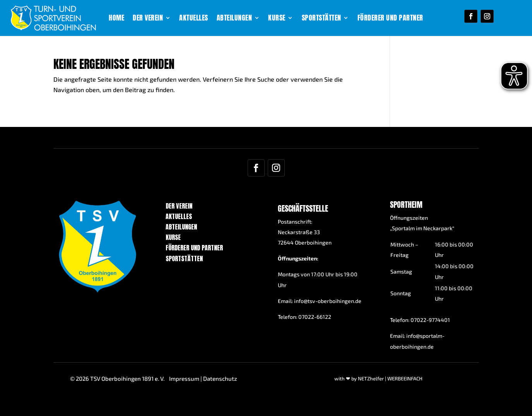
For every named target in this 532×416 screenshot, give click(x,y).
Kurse (277, 19)
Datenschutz (220, 378)
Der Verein (148, 19)
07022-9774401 (430, 320)
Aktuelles (194, 19)
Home (116, 19)
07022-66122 (315, 317)
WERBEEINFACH (405, 378)
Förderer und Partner (390, 19)
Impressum (184, 378)
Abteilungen (234, 19)
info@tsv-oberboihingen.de (328, 301)
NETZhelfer (371, 378)
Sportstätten (322, 19)
